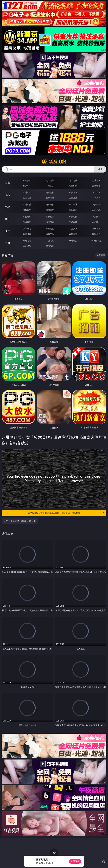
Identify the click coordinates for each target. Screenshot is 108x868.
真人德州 (50, 180)
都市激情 (27, 228)
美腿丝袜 (27, 222)
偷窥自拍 (27, 216)
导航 (8, 243)
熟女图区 (73, 222)
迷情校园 (27, 234)
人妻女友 (73, 228)
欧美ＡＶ (73, 192)
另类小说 (50, 234)
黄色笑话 (73, 234)
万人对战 (73, 180)
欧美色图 (73, 216)
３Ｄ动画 (96, 192)
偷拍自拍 (50, 204)
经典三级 (50, 210)
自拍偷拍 (50, 192)
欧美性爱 (96, 204)
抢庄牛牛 (96, 186)
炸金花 (50, 186)
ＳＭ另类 (96, 198)
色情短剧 (50, 246)
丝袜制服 (50, 198)
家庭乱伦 (50, 228)
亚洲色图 (50, 216)
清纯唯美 (50, 222)
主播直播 (73, 198)
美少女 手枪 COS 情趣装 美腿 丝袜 (20, 521)
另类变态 (96, 210)
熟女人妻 (27, 198)
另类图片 (96, 222)
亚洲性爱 (27, 204)
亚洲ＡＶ (27, 192)
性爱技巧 (96, 234)
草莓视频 (73, 241)
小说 (8, 231)
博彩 (8, 183)
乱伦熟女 (73, 210)
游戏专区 (96, 180)
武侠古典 (96, 228)
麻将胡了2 (27, 186)
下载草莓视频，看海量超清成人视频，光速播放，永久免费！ (65, 513)
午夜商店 (50, 241)
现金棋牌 (73, 186)
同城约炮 (27, 241)
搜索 (100, 169)
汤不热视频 (96, 241)
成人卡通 (73, 204)
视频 (8, 195)
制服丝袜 (27, 210)
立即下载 (75, 861)
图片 (8, 219)
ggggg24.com (54, 162)
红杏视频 (27, 246)
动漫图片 (96, 216)
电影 (8, 207)
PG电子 (27, 180)
